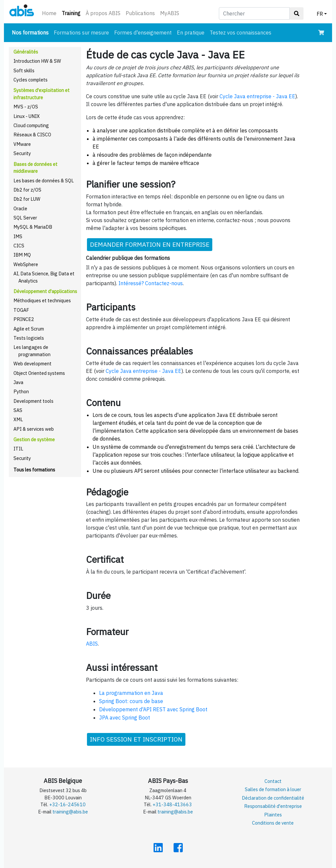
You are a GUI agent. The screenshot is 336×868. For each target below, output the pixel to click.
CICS (19, 246)
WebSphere (26, 264)
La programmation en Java (131, 693)
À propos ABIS (103, 13)
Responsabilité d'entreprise (273, 806)
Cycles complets (31, 80)
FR (320, 14)
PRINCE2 (24, 319)
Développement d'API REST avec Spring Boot (153, 709)
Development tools (33, 401)
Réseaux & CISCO (32, 135)
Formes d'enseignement (143, 33)
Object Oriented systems (39, 373)
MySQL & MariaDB (33, 227)
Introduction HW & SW (37, 61)
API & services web (34, 429)
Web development (32, 364)
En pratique (191, 33)
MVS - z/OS (26, 107)
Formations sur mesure (81, 33)
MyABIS (170, 13)
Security (22, 153)
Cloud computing (31, 125)
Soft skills (24, 70)
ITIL (18, 449)
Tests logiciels (29, 338)
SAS (18, 410)
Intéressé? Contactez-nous (151, 283)
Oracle (20, 208)
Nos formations (31, 32)
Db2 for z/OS (27, 190)
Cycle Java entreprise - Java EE (257, 96)
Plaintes (273, 815)
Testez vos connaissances (241, 33)
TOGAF (21, 310)
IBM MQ (22, 255)
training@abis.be (70, 812)
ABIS (92, 644)
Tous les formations (34, 470)
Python (21, 391)
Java (18, 382)
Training (72, 13)
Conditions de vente (273, 823)
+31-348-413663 (172, 804)
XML (18, 419)
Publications (140, 13)
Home (49, 13)
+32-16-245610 (67, 804)
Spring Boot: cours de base (131, 701)
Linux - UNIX (27, 116)
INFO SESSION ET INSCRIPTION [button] (136, 739)
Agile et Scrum (29, 329)
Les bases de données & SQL (44, 181)
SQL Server (25, 218)
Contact (273, 781)
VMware (22, 144)
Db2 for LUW (27, 199)
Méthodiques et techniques (42, 300)
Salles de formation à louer (273, 789)
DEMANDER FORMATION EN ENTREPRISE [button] (150, 244)
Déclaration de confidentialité (273, 798)
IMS (18, 236)
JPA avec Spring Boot (125, 718)
